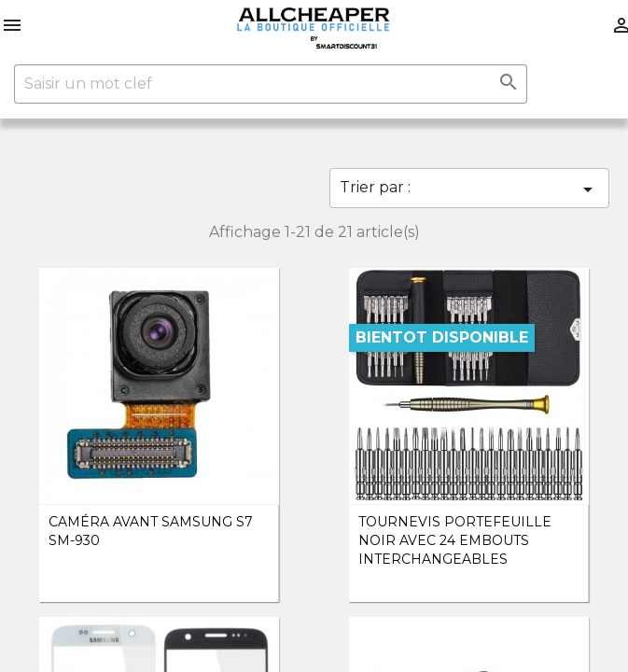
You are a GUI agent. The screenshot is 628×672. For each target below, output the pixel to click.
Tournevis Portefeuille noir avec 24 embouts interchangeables (455, 540)
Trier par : (469, 189)
